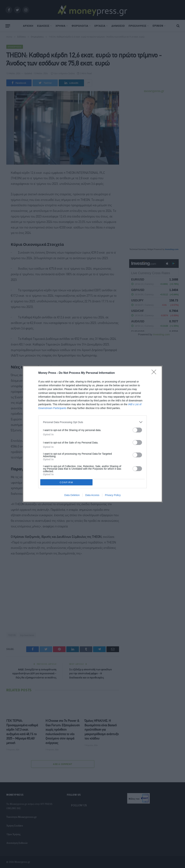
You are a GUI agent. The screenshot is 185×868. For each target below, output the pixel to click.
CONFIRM (66, 482)
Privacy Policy (113, 495)
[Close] (155, 373)
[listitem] (92, 422)
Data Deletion (72, 495)
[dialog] (92, 434)
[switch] (137, 430)
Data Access (92, 495)
